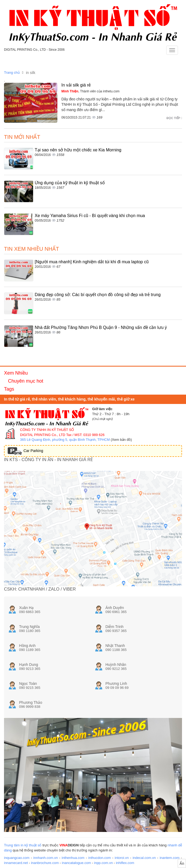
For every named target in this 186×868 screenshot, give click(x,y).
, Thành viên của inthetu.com (90, 91)
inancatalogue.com (76, 863)
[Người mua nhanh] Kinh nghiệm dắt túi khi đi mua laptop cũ (92, 262)
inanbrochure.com (45, 863)
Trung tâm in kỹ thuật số (23, 845)
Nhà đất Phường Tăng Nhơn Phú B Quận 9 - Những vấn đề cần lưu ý (101, 327)
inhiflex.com (125, 863)
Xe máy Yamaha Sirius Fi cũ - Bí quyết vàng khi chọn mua (90, 216)
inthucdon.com (100, 858)
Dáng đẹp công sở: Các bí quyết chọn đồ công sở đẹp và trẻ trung (98, 295)
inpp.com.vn (104, 863)
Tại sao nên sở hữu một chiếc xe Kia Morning (78, 150)
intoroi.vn (122, 858)
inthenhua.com (73, 858)
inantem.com (169, 858)
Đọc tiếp (174, 118)
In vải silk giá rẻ (76, 85)
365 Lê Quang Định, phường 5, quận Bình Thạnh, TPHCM (65, 440)
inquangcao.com (17, 858)
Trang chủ (12, 72)
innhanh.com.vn (46, 858)
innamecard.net (16, 863)
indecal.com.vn (144, 858)
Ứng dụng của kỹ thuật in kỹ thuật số (70, 183)
